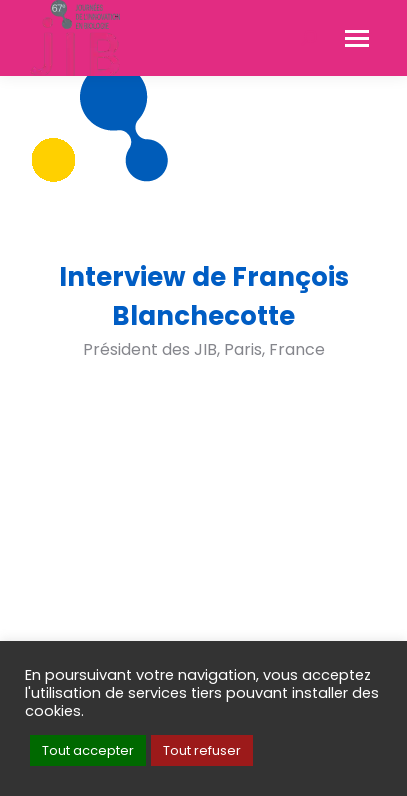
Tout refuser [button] (202, 750)
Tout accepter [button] (88, 750)
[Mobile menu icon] (357, 38)
